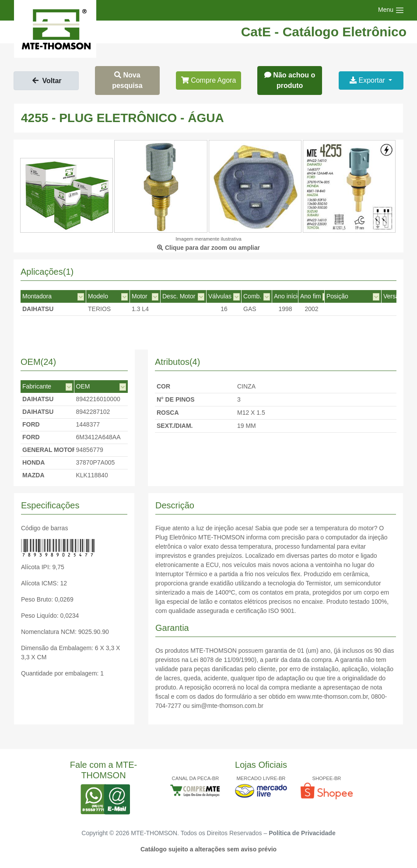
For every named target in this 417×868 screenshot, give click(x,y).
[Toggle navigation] (391, 10)
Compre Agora (209, 80)
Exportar (368, 80)
